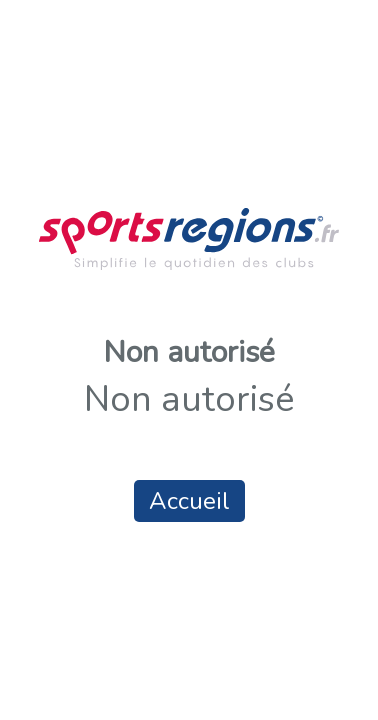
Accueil (189, 501)
